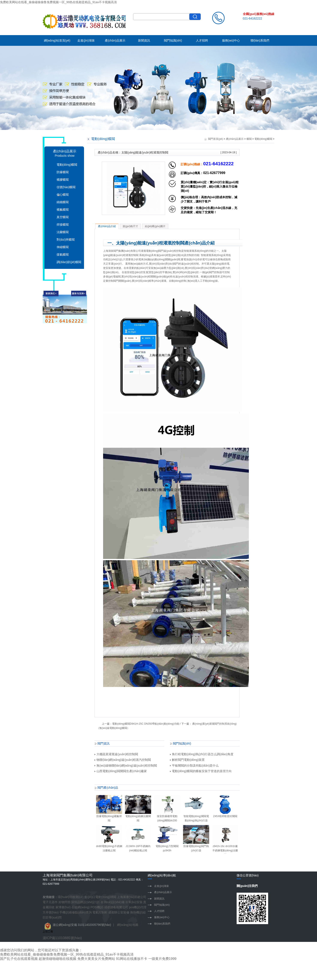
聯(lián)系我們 (260, 40)
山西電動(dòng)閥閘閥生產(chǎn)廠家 (121, 771)
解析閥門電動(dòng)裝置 (187, 760)
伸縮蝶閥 (63, 247)
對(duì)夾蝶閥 (66, 240)
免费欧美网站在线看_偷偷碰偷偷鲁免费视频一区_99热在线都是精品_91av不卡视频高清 (58, 2)
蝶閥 (249, 139)
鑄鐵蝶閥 (63, 202)
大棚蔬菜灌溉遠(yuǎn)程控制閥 (116, 754)
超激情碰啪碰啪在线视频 (57, 959)
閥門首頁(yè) (216, 139)
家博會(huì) (63, 907)
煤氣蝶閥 (63, 255)
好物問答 (65, 902)
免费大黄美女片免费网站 (96, 959)
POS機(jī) (97, 907)
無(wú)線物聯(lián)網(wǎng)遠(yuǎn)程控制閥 (126, 766)
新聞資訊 (144, 40)
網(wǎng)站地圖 (128, 925)
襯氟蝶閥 (63, 210)
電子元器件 (50, 902)
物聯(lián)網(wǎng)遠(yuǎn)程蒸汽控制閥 (123, 760)
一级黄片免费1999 (162, 959)
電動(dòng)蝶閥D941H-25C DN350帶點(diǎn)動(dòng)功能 (146, 724)
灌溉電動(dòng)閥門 (152, 251)
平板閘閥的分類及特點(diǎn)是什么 (194, 766)
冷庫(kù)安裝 (134, 902)
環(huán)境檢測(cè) (71, 897)
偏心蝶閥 (63, 195)
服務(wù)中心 (231, 40)
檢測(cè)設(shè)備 (113, 902)
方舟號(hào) (51, 912)
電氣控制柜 (100, 912)
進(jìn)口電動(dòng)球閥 (100, 897)
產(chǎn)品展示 (115, 40)
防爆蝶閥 (63, 172)
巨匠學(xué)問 (52, 917)
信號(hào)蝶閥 (66, 187)
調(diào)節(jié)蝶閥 (69, 262)
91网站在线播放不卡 (132, 959)
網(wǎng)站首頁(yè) (57, 40)
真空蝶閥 (63, 217)
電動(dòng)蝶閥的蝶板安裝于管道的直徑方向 (201, 771)
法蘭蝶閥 (63, 232)
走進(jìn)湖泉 (86, 40)
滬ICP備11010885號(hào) (62, 938)
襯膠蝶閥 (63, 180)
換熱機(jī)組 (138, 912)
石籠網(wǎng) (80, 907)
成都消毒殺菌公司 (116, 907)
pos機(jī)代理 (138, 907)
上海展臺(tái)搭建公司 (132, 897)
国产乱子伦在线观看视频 (19, 959)
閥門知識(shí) (173, 40)
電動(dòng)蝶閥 (67, 165)
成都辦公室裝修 (119, 912)
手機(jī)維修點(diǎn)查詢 (75, 912)
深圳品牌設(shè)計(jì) (85, 902)
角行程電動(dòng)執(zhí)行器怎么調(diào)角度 (202, 754)
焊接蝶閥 (63, 225)
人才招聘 (202, 40)
